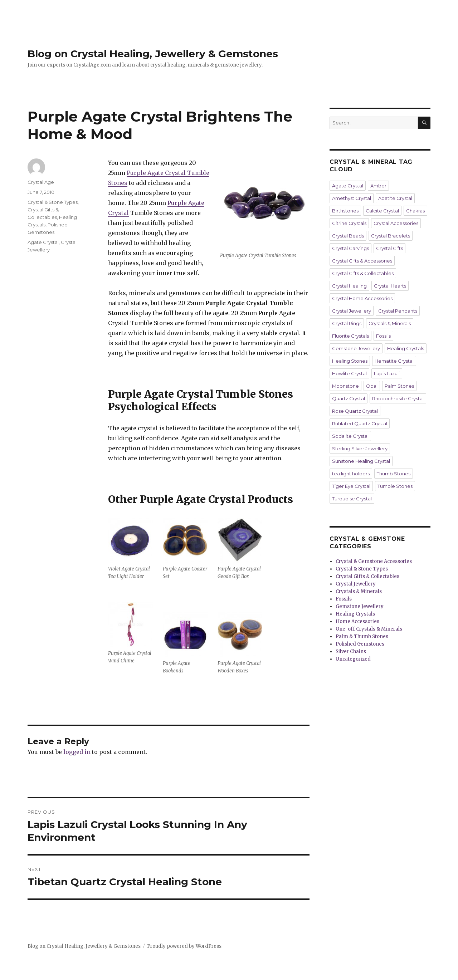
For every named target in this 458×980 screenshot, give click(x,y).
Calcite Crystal (382, 211)
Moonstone (345, 386)
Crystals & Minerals (390, 323)
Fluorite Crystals (350, 336)
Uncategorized (353, 659)
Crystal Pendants (398, 311)
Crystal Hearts (390, 286)
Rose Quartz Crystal (355, 411)
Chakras (415, 211)
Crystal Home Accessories (362, 298)
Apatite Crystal (395, 198)
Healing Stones (350, 361)
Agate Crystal (43, 242)
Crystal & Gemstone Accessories (374, 561)
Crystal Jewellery (352, 311)
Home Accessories (357, 621)
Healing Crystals (406, 348)
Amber (378, 186)
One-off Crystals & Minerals (369, 629)
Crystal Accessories (396, 223)
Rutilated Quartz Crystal (360, 423)
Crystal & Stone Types (53, 202)
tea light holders (351, 474)
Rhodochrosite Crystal (398, 398)
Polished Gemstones (360, 644)
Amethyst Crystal (352, 198)
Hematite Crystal (394, 361)
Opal (372, 386)
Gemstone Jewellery (356, 348)
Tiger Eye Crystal (351, 486)
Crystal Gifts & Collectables (363, 273)
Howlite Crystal (349, 373)
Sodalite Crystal (350, 436)
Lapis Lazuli (387, 373)
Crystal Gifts (389, 248)
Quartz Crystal (349, 398)
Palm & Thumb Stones (362, 636)
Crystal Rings (347, 323)
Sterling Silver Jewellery (360, 449)
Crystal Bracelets (391, 236)
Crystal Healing (349, 286)
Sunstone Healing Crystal (361, 461)
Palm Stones (399, 386)
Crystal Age (41, 182)
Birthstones (345, 211)
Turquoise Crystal (352, 499)
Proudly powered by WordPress (184, 946)
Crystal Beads (348, 236)
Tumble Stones (395, 486)
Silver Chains (351, 651)
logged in (77, 752)
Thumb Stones (394, 474)
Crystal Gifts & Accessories (362, 261)
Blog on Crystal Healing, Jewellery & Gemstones (153, 54)
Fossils (383, 336)
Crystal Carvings (350, 248)
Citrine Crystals (349, 223)
